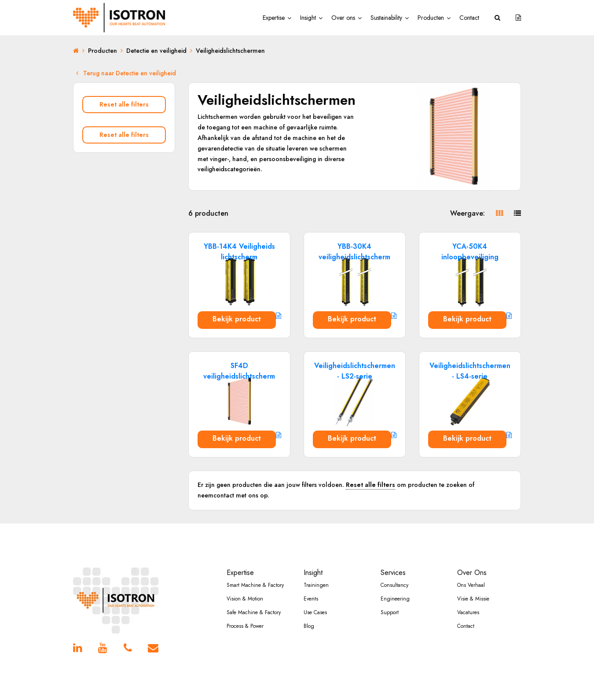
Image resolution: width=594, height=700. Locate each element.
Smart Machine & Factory (255, 585)
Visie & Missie (473, 599)
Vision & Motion (245, 599)
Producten (431, 18)
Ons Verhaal (471, 585)
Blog (309, 626)
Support (390, 612)
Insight (308, 18)
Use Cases (315, 612)
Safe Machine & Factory (254, 612)
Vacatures (468, 612)
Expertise (274, 18)
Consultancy (394, 585)
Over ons (343, 18)
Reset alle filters (124, 104)
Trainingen (316, 585)
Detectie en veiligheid (156, 51)
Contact (469, 18)
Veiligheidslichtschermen (230, 51)
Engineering (395, 599)
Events (311, 599)
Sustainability (386, 18)
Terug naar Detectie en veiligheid (126, 73)
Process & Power (245, 626)
